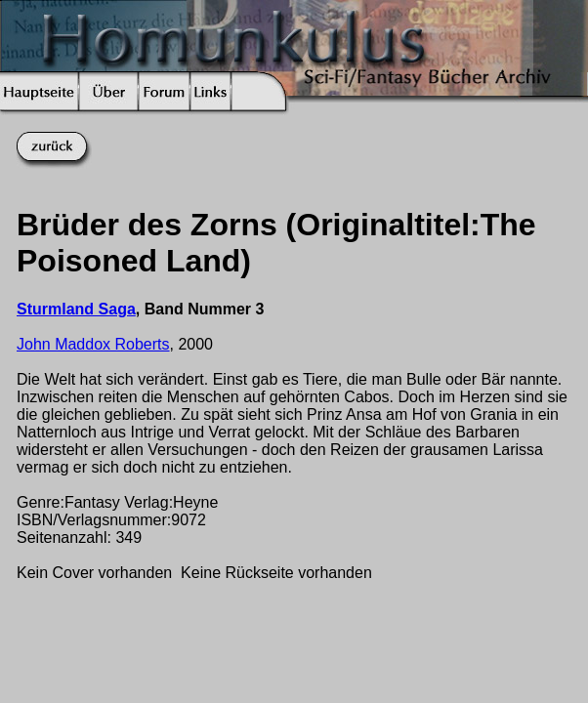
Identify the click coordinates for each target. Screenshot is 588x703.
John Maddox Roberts (93, 344)
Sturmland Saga (76, 309)
